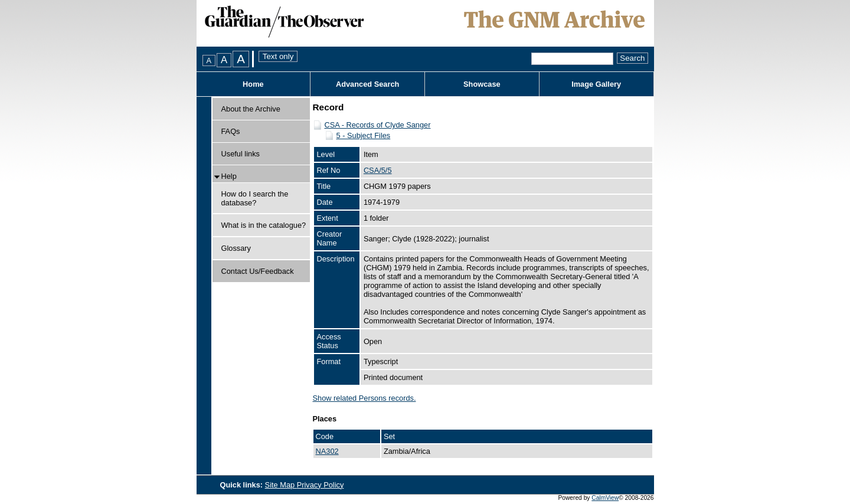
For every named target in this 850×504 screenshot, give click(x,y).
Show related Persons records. (364, 398)
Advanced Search (367, 84)
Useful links (241, 154)
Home (253, 84)
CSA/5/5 (378, 170)
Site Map (281, 485)
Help (229, 176)
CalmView (605, 498)
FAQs (231, 131)
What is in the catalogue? (264, 225)
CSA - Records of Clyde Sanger (378, 125)
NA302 (327, 451)
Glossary (236, 248)
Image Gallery (596, 84)
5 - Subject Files (364, 135)
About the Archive (251, 109)
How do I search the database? (255, 198)
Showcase (482, 84)
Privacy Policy (321, 485)
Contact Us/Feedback (258, 271)
